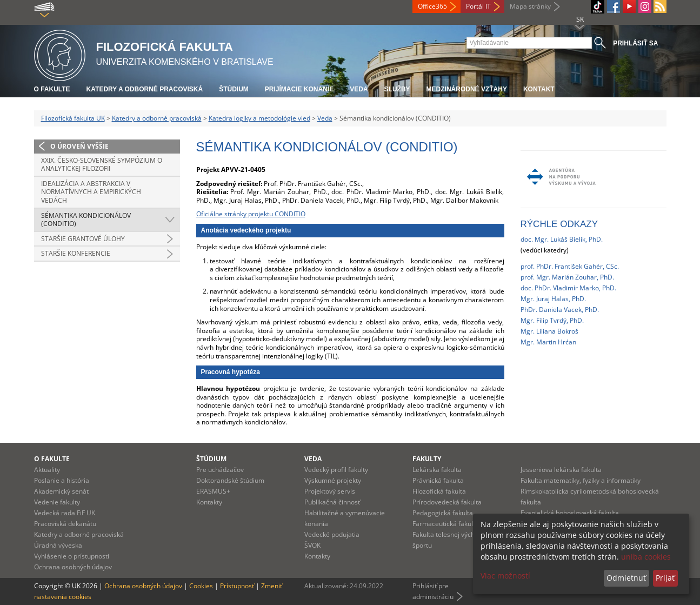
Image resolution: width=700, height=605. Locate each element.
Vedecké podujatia (332, 534)
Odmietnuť (626, 578)
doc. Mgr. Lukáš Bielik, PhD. (562, 239)
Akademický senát (61, 491)
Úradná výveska (58, 545)
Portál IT (478, 6)
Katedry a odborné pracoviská (145, 89)
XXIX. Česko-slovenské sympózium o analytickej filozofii (102, 165)
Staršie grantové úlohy (83, 239)
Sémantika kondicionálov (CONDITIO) (86, 220)
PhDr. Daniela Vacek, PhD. (560, 310)
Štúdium (234, 89)
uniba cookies (646, 557)
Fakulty (427, 459)
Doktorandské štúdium (230, 480)
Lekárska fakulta (437, 470)
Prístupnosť (237, 586)
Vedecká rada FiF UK (65, 513)
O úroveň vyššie (79, 146)
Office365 (432, 6)
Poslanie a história (62, 480)
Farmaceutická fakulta (446, 524)
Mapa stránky (530, 6)
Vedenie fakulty (57, 502)
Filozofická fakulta (439, 491)
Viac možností (505, 576)
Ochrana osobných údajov (73, 567)
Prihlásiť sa (635, 43)
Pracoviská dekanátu (65, 524)
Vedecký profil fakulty (336, 470)
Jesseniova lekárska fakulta (561, 470)
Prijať (665, 578)
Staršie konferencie (76, 253)
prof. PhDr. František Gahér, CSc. (570, 266)
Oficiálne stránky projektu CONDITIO (251, 214)
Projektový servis (330, 491)
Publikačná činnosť (332, 502)
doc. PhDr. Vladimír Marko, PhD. (568, 288)
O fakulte (52, 89)
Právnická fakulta (438, 480)
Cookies (201, 586)
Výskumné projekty (333, 480)
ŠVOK (312, 545)
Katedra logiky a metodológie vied (259, 118)
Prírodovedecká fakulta (447, 502)
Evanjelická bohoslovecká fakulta (570, 513)
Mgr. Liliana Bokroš (549, 331)
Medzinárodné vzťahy (467, 89)
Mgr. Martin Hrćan (548, 342)
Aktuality (47, 470)
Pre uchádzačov (220, 470)
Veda (359, 89)
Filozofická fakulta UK (73, 118)
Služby (397, 89)
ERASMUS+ (213, 491)
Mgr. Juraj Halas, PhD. (553, 299)
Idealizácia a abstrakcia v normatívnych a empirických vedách (91, 192)
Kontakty (209, 502)
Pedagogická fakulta (443, 513)
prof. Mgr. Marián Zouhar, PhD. (567, 277)
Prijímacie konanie (299, 89)
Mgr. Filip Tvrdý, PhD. (552, 320)
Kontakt (539, 89)
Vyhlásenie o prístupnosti (72, 556)
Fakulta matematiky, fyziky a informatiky (581, 480)
